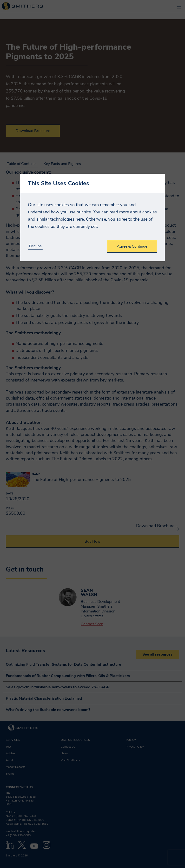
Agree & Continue (132, 246)
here (80, 219)
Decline (35, 246)
